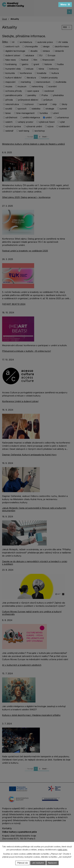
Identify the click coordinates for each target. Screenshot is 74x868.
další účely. (63, 849)
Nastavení (53, 863)
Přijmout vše (22, 863)
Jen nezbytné (38, 863)
